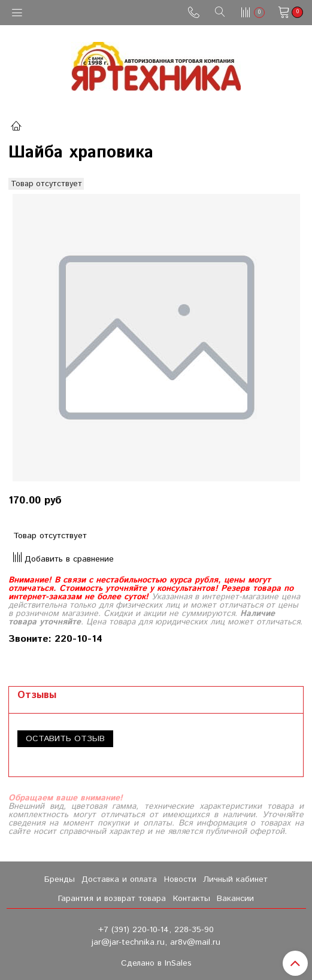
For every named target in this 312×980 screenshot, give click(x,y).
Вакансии (235, 899)
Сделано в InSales (156, 963)
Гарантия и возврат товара (112, 899)
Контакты (192, 899)
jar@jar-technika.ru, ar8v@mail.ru (156, 942)
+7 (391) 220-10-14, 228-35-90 (156, 930)
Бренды (60, 879)
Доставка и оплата (119, 879)
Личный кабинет (235, 879)
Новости (180, 879)
